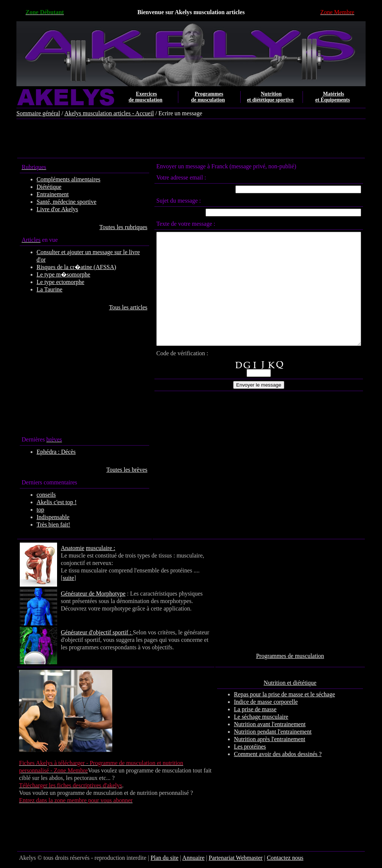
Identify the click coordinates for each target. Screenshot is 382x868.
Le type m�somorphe (54, 274)
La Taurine (40, 289)
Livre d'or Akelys (48, 209)
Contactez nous (276, 858)
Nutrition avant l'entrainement (279, 724)
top (31, 510)
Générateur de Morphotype (84, 594)
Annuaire (184, 858)
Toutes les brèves (112, 470)
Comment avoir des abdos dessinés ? (287, 754)
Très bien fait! (44, 524)
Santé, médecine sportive (57, 202)
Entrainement (43, 194)
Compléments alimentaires (59, 179)
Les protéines (260, 747)
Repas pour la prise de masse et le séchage (294, 694)
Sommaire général (29, 113)
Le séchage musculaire (271, 717)
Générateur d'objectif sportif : (87, 632)
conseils (37, 495)
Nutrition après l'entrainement (279, 739)
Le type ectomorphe (51, 282)
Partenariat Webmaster (226, 858)
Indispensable (44, 517)
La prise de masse (265, 709)
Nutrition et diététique (299, 683)
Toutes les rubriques (108, 227)
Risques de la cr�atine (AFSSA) (67, 267)
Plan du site (155, 858)
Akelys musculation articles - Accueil (100, 113)
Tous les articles (113, 307)
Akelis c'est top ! (47, 502)
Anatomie (63, 548)
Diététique (40, 187)
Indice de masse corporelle (275, 702)
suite (198, 570)
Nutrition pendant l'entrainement (282, 732)
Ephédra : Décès (47, 452)
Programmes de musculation (300, 656)
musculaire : (91, 548)
